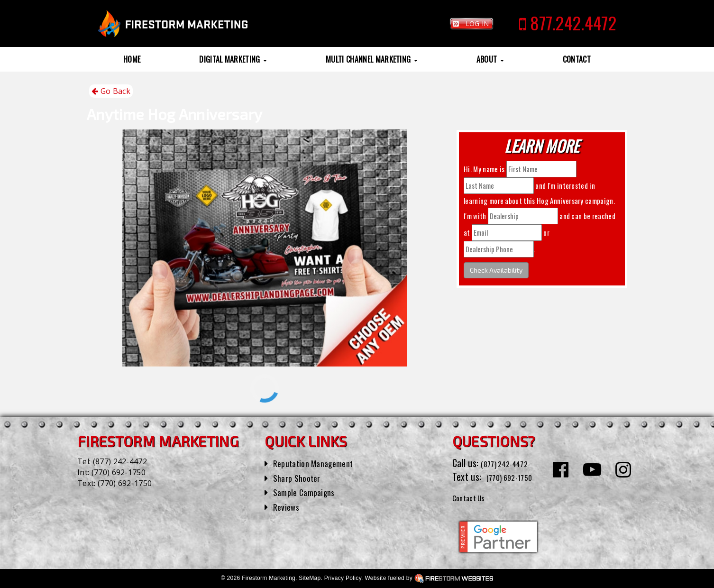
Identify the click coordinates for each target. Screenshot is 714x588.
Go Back (111, 91)
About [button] (490, 59)
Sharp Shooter (300, 478)
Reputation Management (319, 463)
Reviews (288, 506)
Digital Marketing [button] (233, 59)
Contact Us (473, 497)
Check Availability (496, 270)
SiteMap (310, 578)
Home (132, 59)
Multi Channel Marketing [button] (372, 59)
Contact (577, 59)
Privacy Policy (343, 578)
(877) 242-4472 (120, 461)
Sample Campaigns (308, 492)
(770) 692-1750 (119, 472)
